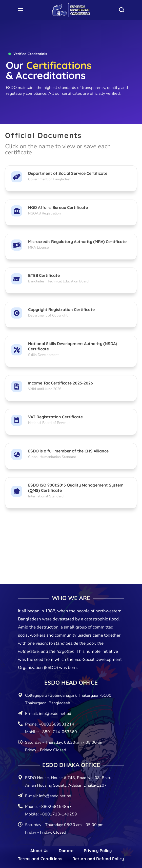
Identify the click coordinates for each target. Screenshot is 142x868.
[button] (121, 10)
